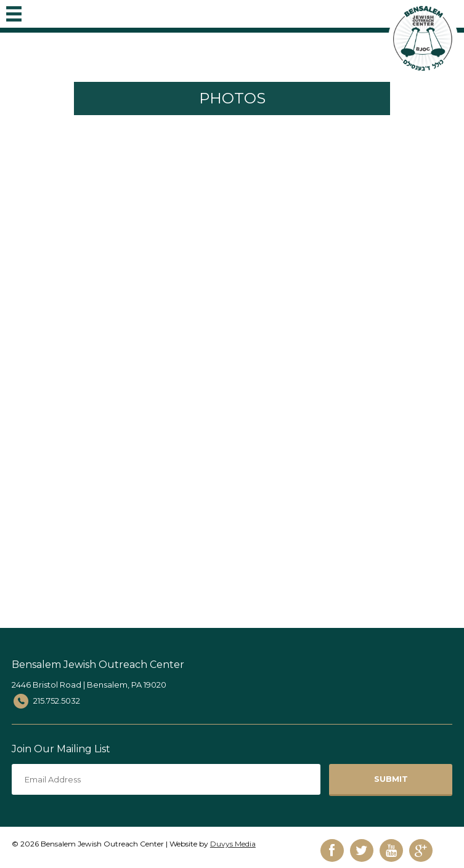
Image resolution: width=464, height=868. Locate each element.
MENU (14, 11)
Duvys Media (233, 844)
